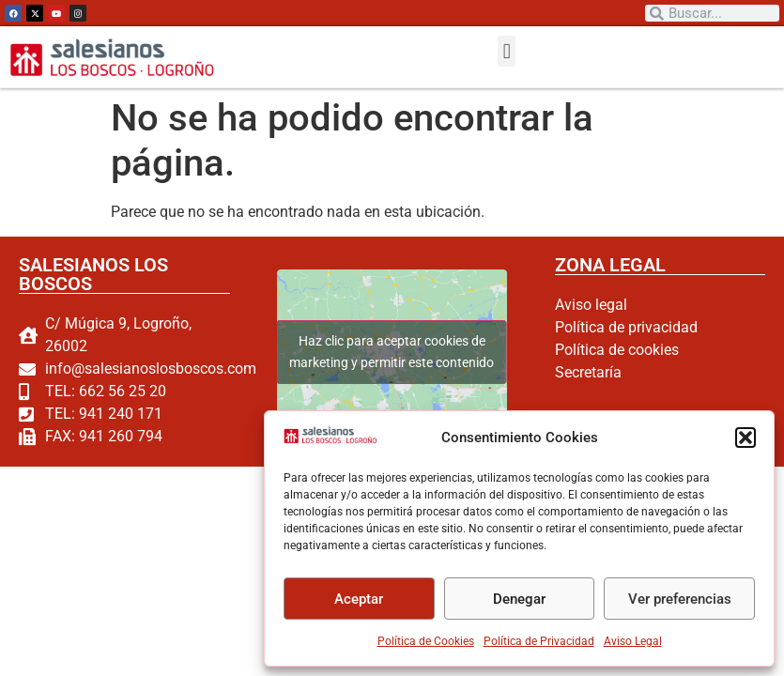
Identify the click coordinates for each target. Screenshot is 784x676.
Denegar (519, 599)
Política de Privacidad (539, 641)
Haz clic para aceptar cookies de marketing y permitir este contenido (392, 352)
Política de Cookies (426, 641)
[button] (746, 438)
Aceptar (359, 599)
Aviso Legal (633, 641)
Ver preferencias (680, 599)
